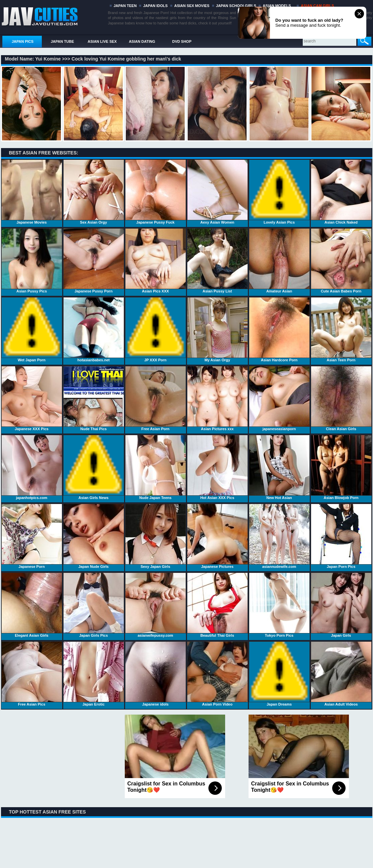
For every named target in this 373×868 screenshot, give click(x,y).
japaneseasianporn (279, 398)
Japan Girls (341, 605)
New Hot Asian (279, 467)
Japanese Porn (32, 536)
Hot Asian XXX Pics (217, 467)
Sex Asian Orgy (94, 192)
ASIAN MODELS (277, 6)
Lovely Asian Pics (279, 192)
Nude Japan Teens (156, 467)
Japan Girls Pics (94, 605)
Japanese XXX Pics (32, 398)
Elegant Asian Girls (32, 605)
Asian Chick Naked (341, 192)
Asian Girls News (94, 467)
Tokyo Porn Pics (279, 605)
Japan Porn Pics (341, 536)
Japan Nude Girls (94, 536)
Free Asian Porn (156, 398)
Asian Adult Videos (341, 674)
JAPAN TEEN (125, 6)
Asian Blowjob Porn (341, 467)
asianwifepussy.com (156, 605)
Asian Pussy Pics (32, 261)
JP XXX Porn (156, 330)
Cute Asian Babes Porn (341, 261)
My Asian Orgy (217, 330)
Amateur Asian (279, 261)
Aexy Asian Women (217, 192)
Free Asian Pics (32, 674)
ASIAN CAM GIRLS (317, 6)
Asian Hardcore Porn (279, 330)
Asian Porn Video (217, 674)
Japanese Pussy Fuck (156, 192)
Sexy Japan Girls (156, 536)
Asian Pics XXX (156, 261)
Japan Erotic (94, 674)
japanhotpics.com (32, 467)
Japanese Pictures (217, 536)
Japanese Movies (32, 192)
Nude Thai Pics (94, 398)
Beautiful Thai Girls (217, 605)
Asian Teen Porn (341, 330)
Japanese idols (156, 674)
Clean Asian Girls (341, 398)
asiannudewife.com (279, 536)
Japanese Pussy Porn (94, 261)
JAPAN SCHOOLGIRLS (236, 6)
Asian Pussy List (217, 261)
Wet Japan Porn (32, 330)
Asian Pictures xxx (217, 398)
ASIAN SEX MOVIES (192, 6)
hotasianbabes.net (94, 330)
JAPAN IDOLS (155, 6)
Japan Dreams (279, 674)
